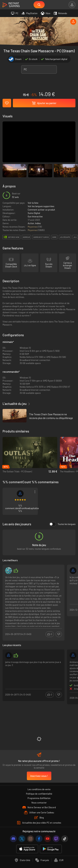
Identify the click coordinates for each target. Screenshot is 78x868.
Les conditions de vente (39, 789)
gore (54, 237)
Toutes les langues (62, 524)
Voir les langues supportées (41, 206)
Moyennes (33, 227)
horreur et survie (41, 237)
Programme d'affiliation (39, 798)
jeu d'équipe (65, 237)
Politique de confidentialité (39, 794)
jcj (75, 237)
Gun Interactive (35, 216)
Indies (38, 223)
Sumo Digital (34, 213)
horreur (26, 237)
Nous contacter (39, 803)
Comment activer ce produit (41, 210)
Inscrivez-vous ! (39, 776)
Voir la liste (33, 203)
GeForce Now (14, 237)
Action (31, 223)
